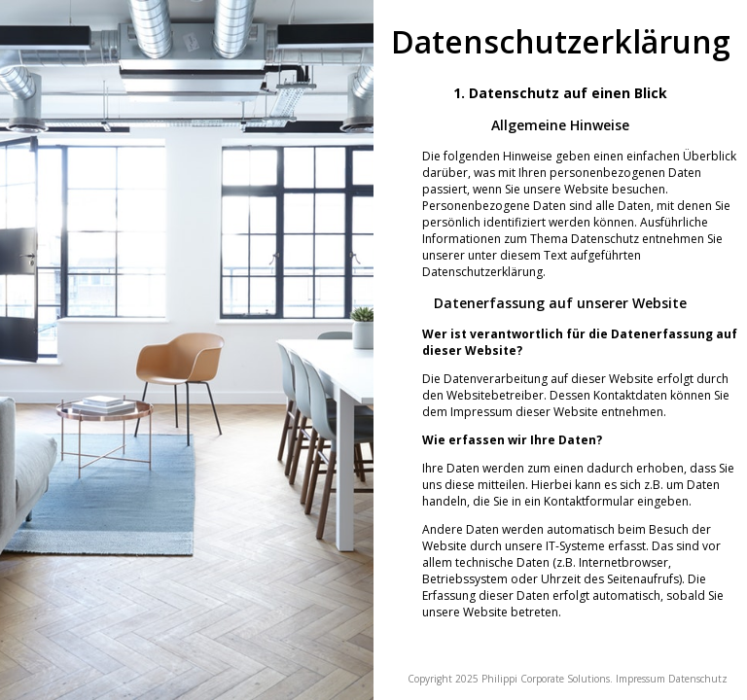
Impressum (640, 679)
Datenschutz (698, 679)
